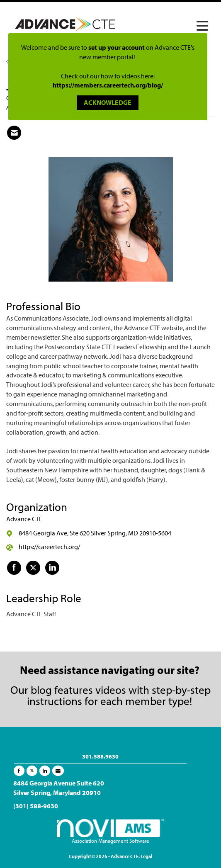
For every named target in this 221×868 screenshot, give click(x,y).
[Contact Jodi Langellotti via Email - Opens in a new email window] (14, 133)
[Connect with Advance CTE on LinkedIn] (52, 568)
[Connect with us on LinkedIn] (45, 771)
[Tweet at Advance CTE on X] (33, 568)
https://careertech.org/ (49, 547)
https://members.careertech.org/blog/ (108, 85)
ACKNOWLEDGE (108, 102)
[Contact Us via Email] (58, 771)
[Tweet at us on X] (32, 771)
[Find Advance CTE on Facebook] (14, 568)
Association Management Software (111, 832)
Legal (146, 856)
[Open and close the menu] (168, 26)
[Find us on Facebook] (19, 771)
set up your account (117, 47)
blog (41, 689)
